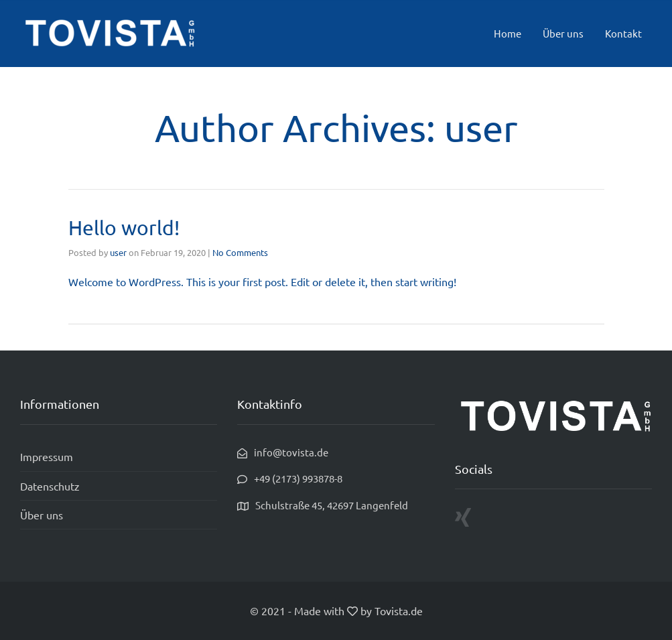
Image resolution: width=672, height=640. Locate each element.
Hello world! (124, 228)
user (118, 252)
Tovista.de (399, 611)
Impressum (47, 456)
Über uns (563, 33)
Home (508, 33)
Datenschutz (50, 486)
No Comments (240, 252)
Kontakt (623, 33)
